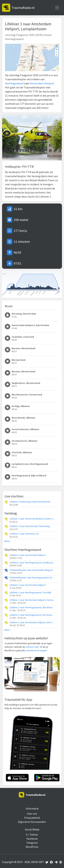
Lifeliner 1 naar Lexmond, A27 (24, 534)
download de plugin (36, 650)
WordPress (32, 847)
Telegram (32, 843)
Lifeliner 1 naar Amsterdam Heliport (28, 555)
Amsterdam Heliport (42, 83)
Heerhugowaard (14, 83)
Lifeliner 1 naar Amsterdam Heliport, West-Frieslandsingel (33, 622)
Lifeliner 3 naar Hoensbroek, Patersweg (30, 526)
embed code (32, 647)
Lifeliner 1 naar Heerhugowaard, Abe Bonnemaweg (33, 607)
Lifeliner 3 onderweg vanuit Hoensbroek (30, 502)
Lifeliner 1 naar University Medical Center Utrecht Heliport (33, 519)
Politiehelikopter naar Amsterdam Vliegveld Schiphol (33, 570)
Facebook (32, 839)
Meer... (8, 541)
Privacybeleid (32, 818)
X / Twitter (32, 835)
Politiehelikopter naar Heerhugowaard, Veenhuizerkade (33, 578)
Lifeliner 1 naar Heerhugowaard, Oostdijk (30, 593)
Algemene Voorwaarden (32, 822)
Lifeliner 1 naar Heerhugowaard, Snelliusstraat (33, 563)
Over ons (32, 814)
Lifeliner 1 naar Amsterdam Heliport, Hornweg (33, 600)
